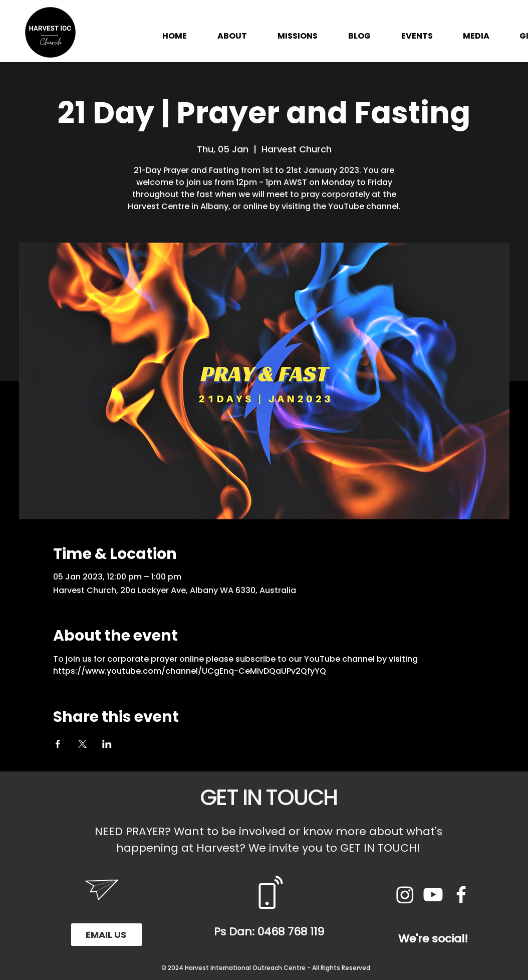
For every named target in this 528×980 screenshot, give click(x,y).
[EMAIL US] (106, 935)
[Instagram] (405, 895)
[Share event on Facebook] (58, 744)
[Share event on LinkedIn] (107, 744)
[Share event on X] (82, 744)
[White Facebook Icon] (461, 895)
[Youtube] (433, 895)
